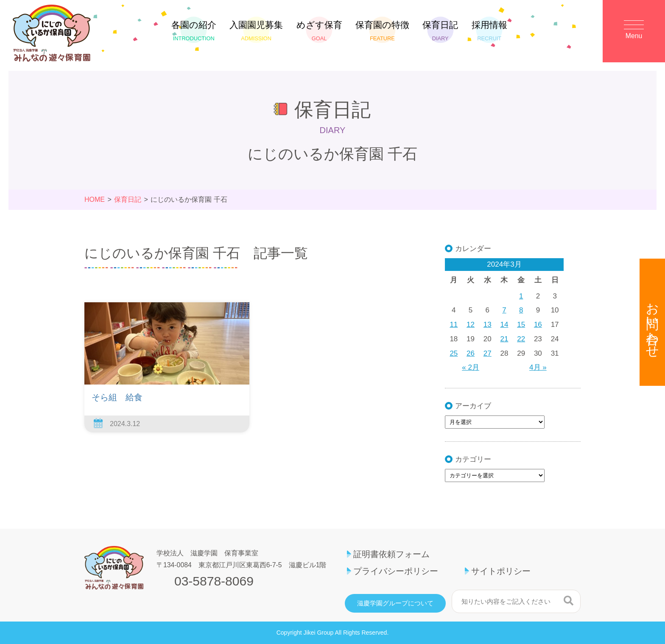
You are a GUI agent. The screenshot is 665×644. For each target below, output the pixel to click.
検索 (569, 600)
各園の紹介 (194, 31)
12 (471, 325)
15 (521, 325)
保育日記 (440, 31)
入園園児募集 (256, 31)
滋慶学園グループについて (395, 603)
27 (488, 353)
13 (488, 325)
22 (521, 339)
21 (504, 339)
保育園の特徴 (382, 31)
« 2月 (471, 367)
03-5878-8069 (214, 581)
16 (538, 325)
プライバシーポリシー (396, 571)
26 (471, 353)
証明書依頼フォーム (391, 554)
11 (454, 325)
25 (454, 353)
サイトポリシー (501, 571)
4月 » (538, 367)
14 (504, 325)
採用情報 (489, 31)
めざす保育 (319, 31)
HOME (95, 199)
